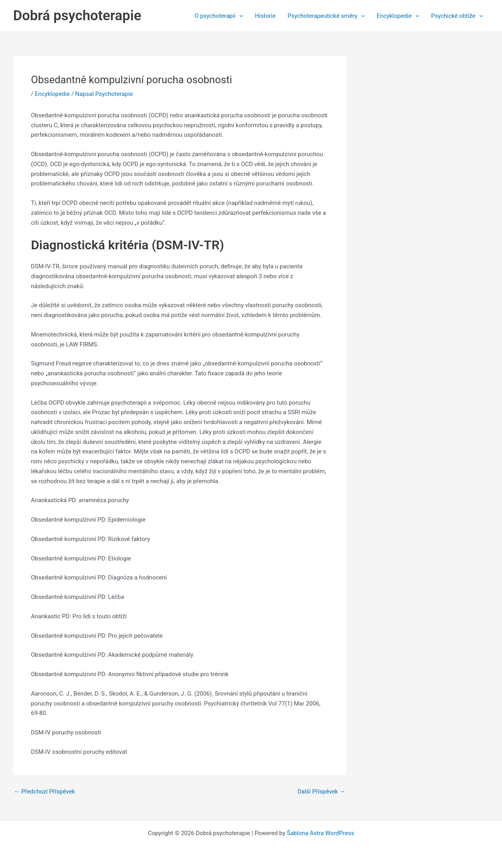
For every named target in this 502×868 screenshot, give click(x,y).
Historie (265, 16)
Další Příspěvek (321, 792)
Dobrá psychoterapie (77, 16)
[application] (239, 16)
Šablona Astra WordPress (320, 833)
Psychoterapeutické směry (326, 16)
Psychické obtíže (457, 16)
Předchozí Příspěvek (44, 792)
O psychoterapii (219, 16)
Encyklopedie (398, 16)
